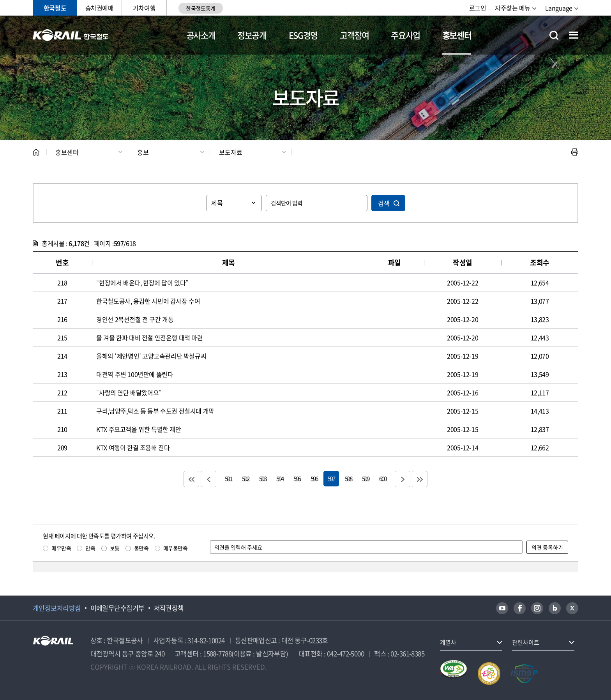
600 (383, 478)
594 (280, 478)
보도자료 (231, 152)
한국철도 (55, 8)
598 (348, 478)
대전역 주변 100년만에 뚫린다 (135, 374)
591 (228, 478)
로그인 (478, 8)
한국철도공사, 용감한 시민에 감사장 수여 (148, 301)
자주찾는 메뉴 (513, 8)
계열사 (448, 642)
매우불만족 (176, 548)
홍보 (143, 152)
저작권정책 (169, 608)
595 (297, 478)
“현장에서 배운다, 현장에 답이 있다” (142, 283)
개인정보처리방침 (57, 608)
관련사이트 (526, 642)
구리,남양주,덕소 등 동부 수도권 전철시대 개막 (155, 411)
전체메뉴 (574, 35)
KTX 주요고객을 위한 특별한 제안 (139, 429)
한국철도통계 (200, 8)
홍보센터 (457, 35)
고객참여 (354, 35)
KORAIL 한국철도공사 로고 (71, 35)
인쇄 (575, 152)
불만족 (141, 548)
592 (245, 478)
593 (263, 478)
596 (314, 478)
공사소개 (201, 35)
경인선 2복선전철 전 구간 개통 (135, 319)
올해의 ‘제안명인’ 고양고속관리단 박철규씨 (151, 356)
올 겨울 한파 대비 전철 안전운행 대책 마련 (149, 338)
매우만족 (61, 548)
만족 (90, 548)
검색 (384, 203)
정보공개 (252, 35)
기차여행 (144, 8)
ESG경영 (303, 35)
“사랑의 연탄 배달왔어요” (129, 392)
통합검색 (554, 35)
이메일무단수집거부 (117, 608)
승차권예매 (100, 8)
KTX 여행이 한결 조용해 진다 (133, 447)
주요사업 (405, 35)
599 (366, 478)
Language (559, 8)
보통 (115, 548)
